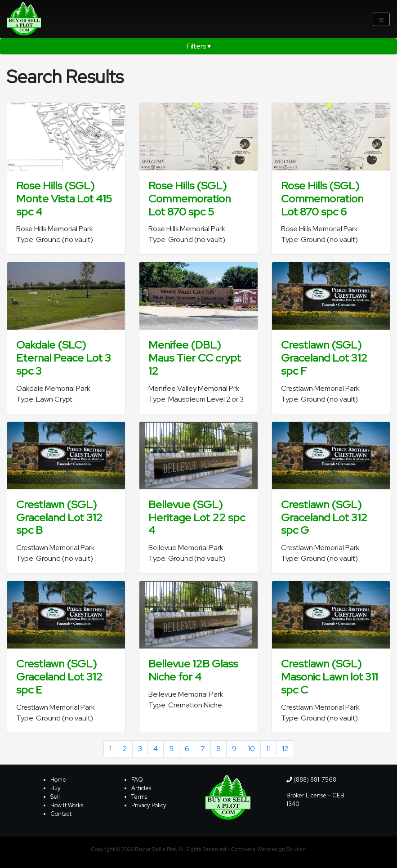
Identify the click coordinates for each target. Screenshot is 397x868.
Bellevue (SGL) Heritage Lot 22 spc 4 (197, 517)
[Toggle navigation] (381, 19)
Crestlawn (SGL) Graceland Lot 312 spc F (324, 358)
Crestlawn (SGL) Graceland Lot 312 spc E (59, 677)
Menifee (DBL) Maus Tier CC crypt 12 (195, 358)
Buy (56, 788)
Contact (61, 814)
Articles (141, 788)
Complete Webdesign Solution (268, 849)
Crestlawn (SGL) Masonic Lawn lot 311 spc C (329, 677)
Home (58, 780)
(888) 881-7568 (311, 780)
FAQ (137, 780)
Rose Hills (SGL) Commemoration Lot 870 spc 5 (190, 199)
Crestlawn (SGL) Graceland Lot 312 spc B (59, 517)
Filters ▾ (199, 46)
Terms (139, 797)
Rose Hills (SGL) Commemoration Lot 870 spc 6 (322, 199)
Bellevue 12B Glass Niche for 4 (193, 670)
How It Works (67, 805)
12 (285, 749)
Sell (55, 797)
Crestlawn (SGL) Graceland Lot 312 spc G (324, 517)
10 (251, 749)
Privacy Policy (149, 805)
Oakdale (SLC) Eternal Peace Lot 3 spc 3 (64, 358)
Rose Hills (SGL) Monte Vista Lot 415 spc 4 (64, 199)
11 (268, 749)
